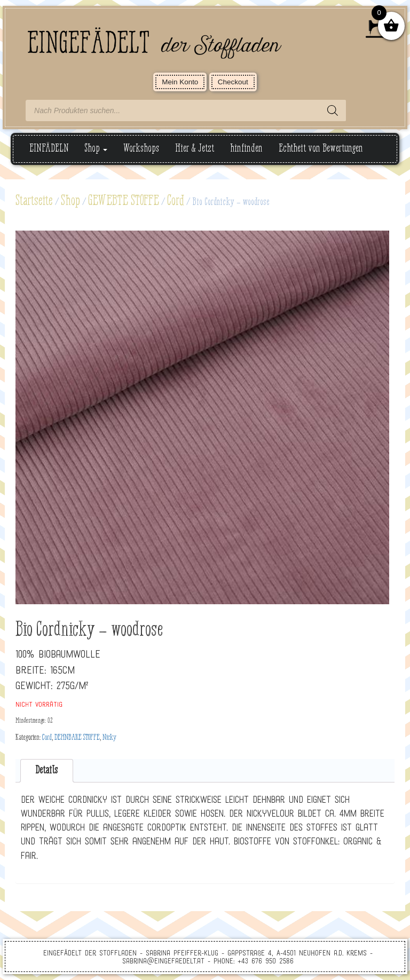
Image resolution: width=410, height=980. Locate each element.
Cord (176, 201)
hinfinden (246, 149)
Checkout (233, 82)
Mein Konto (180, 82)
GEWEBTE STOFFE (124, 201)
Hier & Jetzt (195, 149)
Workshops (141, 149)
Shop (96, 149)
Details (46, 770)
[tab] (47, 771)
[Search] (333, 110)
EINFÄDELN (49, 149)
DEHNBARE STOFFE (77, 738)
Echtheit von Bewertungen (321, 149)
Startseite (34, 201)
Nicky (109, 738)
